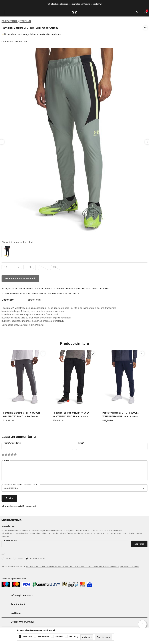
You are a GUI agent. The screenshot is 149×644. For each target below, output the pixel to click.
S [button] (6, 266)
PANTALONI (25, 21)
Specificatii (34, 299)
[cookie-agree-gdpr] (104, 637)
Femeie (21, 557)
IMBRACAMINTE (10, 21)
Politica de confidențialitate (129, 565)
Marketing (74, 636)
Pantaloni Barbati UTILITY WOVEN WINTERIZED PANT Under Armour (21, 414)
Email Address (10, 540)
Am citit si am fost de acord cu (70, 566)
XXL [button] (55, 266)
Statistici (59, 636)
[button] (145, 35)
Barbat (9, 557)
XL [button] (43, 266)
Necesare (27, 636)
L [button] (31, 266)
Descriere (8, 299)
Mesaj (7, 459)
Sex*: (4, 553)
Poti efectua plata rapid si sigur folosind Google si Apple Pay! (75, 4)
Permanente (43, 636)
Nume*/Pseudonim (13, 442)
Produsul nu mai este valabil (20, 278)
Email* (81, 442)
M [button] (19, 266)
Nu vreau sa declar (38, 557)
